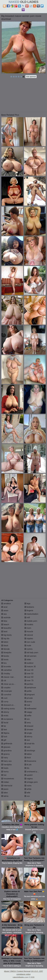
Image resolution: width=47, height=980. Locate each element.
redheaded (30, 709)
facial (5, 723)
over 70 (29, 681)
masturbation (31, 614)
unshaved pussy (33, 772)
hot (4, 775)
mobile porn (31, 621)
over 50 (29, 674)
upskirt (29, 775)
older (28, 660)
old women (30, 656)
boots (5, 660)
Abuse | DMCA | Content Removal (17, 971)
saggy (28, 712)
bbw (4, 621)
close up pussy (9, 684)
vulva (28, 786)
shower (29, 730)
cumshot (6, 695)
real (27, 705)
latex (5, 793)
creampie (7, 691)
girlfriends (7, 744)
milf (27, 618)
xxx (27, 796)
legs (27, 603)
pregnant (30, 695)
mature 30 (30, 667)
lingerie (29, 610)
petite (28, 691)
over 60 (29, 677)
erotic (5, 716)
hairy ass (6, 761)
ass (4, 614)
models (29, 625)
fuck (4, 737)
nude (28, 646)
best (4, 632)
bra (4, 663)
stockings (30, 751)
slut (27, 740)
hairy (5, 758)
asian (5, 610)
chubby (6, 674)
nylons (29, 649)
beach (5, 625)
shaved (29, 726)
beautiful (6, 628)
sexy (28, 723)
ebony (5, 712)
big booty (6, 635)
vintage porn (31, 782)
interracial (7, 786)
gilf (4, 740)
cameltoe (6, 670)
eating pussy (8, 709)
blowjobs (6, 653)
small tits (30, 744)
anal (4, 607)
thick (28, 758)
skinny (28, 737)
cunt (4, 698)
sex (27, 719)
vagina (29, 779)
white (28, 789)
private (29, 698)
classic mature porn (11, 677)
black (5, 646)
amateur (6, 603)
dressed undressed (11, 705)
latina (5, 796)
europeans (7, 719)
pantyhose (30, 688)
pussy (28, 702)
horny (5, 772)
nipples (29, 639)
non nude (30, 642)
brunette (6, 667)
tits (27, 768)
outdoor (29, 663)
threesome (30, 761)
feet (4, 730)
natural (29, 635)
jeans (5, 789)
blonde (5, 649)
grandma (6, 751)
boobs (5, 656)
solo (27, 747)
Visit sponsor (31, 77)
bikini (5, 642)
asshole (6, 618)
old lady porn (31, 653)
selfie (28, 716)
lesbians (29, 607)
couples (6, 688)
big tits (5, 639)
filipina (5, 733)
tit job (28, 765)
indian (5, 782)
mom (28, 628)
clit (4, 681)
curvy (5, 702)
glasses (6, 747)
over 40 (29, 670)
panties (29, 684)
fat (4, 726)
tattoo (28, 754)
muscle (29, 632)
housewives (8, 779)
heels (5, 768)
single (28, 733)
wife (27, 793)
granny (5, 754)
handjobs (6, 765)
